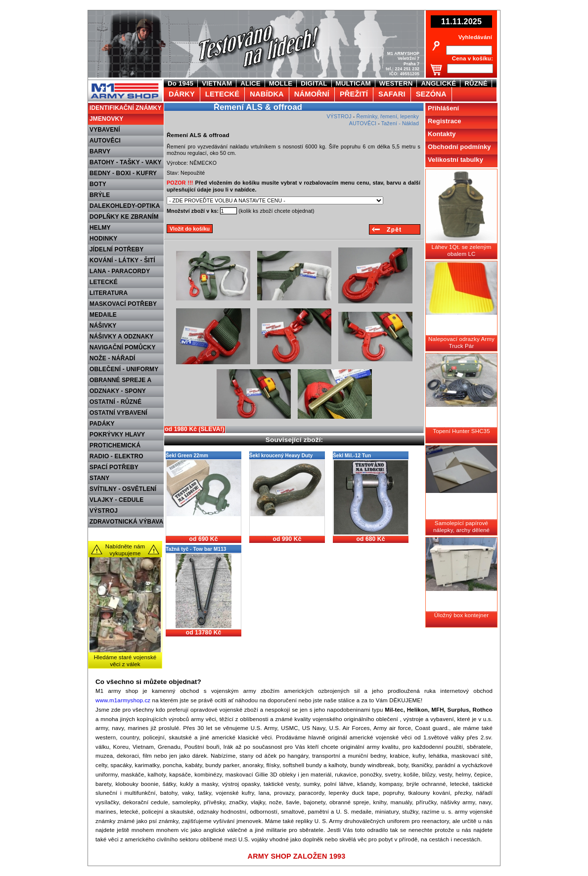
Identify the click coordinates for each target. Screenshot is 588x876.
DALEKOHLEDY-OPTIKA (125, 206)
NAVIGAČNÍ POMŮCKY (123, 347)
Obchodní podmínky (459, 147)
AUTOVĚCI (105, 141)
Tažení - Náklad (400, 123)
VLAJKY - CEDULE (116, 500)
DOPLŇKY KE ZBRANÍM (124, 217)
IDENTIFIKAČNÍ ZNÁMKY (126, 108)
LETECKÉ (104, 282)
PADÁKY (102, 424)
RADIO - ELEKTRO (116, 456)
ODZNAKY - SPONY (118, 391)
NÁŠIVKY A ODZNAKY (121, 337)
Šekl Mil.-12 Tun (352, 456)
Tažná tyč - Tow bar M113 (196, 549)
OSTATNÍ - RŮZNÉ (115, 402)
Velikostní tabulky (455, 160)
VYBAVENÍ (105, 130)
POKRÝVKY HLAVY (117, 435)
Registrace (445, 121)
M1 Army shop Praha (124, 84)
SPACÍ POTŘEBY (114, 467)
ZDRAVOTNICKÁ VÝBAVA (126, 522)
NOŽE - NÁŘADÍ (113, 358)
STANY (100, 478)
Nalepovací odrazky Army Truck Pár (461, 342)
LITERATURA (109, 293)
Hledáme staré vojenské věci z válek (125, 661)
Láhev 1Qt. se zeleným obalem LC (462, 250)
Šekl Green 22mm (187, 456)
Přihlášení (443, 108)
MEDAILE (103, 315)
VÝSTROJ (104, 511)
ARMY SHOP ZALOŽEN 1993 (297, 856)
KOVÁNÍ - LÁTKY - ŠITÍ (122, 260)
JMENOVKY (107, 119)
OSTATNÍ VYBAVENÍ (118, 413)
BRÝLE (100, 195)
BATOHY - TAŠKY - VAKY (126, 162)
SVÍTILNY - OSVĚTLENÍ (123, 489)
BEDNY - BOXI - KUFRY (123, 173)
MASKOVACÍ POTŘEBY (123, 304)
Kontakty (442, 134)
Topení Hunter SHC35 (461, 431)
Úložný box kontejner (461, 615)
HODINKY (103, 239)
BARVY (100, 151)
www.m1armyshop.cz (123, 700)
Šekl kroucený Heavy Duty (281, 456)
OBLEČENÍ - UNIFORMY (124, 369)
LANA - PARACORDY (120, 271)
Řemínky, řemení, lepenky (388, 116)
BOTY (98, 184)
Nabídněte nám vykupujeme (125, 550)
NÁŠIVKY (103, 326)
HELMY (100, 228)
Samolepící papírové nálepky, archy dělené (461, 527)
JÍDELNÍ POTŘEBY (117, 249)
